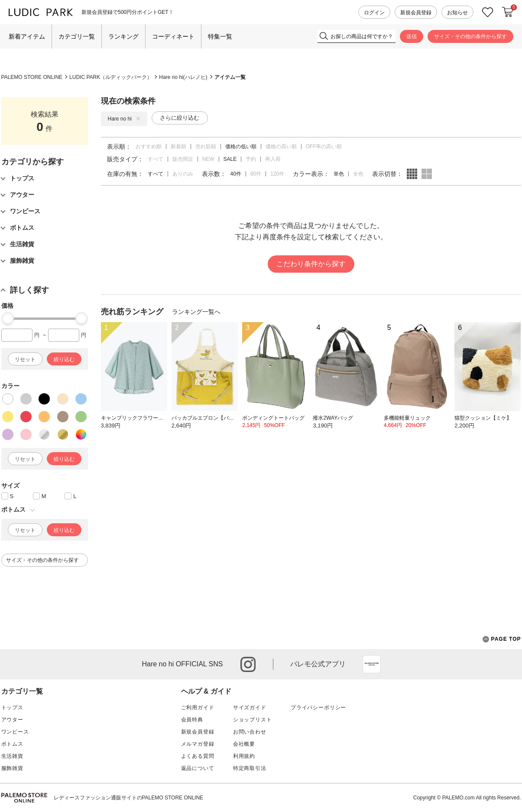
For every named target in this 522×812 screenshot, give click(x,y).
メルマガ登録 (198, 744)
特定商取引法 (250, 768)
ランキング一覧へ (196, 312)
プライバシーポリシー (318, 708)
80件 (256, 174)
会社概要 (244, 744)
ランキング (123, 36)
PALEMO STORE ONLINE (32, 77)
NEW (208, 159)
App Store (372, 664)
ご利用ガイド (198, 708)
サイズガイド (250, 708)
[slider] (8, 318)
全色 (358, 174)
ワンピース (15, 732)
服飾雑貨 (12, 768)
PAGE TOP (502, 639)
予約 (251, 159)
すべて (156, 159)
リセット (25, 359)
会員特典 (192, 720)
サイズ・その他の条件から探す (470, 36)
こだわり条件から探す (311, 264)
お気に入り (488, 12)
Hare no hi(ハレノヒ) (183, 77)
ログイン (374, 13)
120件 (277, 174)
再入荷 (273, 159)
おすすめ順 (149, 147)
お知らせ (457, 13)
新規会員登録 (416, 13)
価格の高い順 (281, 147)
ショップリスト (253, 720)
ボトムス (12, 744)
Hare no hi (124, 119)
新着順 (178, 147)
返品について (198, 768)
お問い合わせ (250, 732)
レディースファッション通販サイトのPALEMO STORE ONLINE (129, 798)
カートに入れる (508, 12)
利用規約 (244, 756)
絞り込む (64, 359)
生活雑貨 (12, 756)
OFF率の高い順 (324, 147)
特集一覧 (220, 36)
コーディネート (173, 36)
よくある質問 (198, 756)
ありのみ (183, 174)
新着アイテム (27, 36)
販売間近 (183, 159)
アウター (12, 720)
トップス (12, 708)
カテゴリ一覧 (77, 36)
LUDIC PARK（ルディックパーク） (111, 77)
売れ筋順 (206, 147)
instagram (248, 664)
